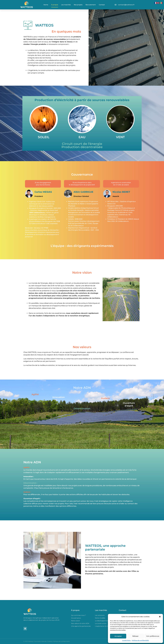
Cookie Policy (126, 640)
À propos (55, 5)
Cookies (50, 641)
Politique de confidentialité (140, 640)
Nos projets (78, 5)
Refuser (135, 636)
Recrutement (91, 5)
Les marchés (66, 5)
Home (46, 5)
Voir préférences (153, 636)
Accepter (118, 636)
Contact (102, 5)
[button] (160, 617)
